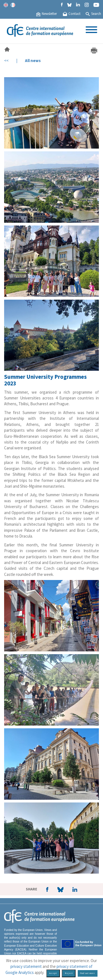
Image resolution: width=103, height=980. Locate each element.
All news (33, 61)
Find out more (87, 973)
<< (6, 61)
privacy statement (26, 966)
